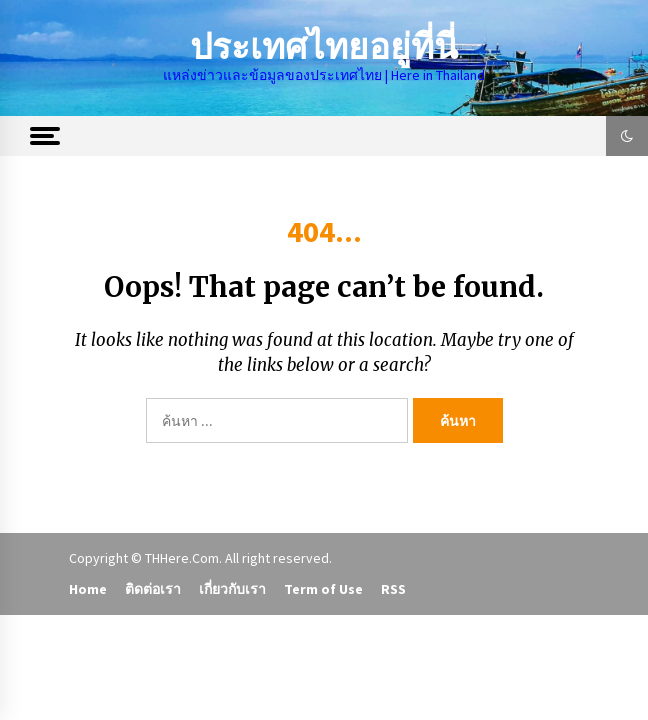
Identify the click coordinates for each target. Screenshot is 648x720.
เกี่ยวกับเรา (232, 589)
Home (88, 589)
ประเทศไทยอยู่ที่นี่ (324, 47)
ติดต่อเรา (153, 589)
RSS (393, 589)
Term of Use (323, 589)
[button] (627, 136)
